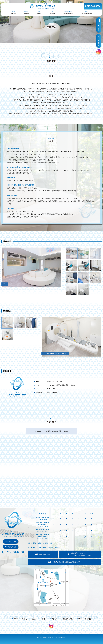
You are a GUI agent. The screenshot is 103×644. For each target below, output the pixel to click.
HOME (16, 619)
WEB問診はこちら (11, 547)
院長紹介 (25, 619)
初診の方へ (55, 619)
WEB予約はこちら (11, 541)
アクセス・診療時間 (85, 619)
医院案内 (45, 619)
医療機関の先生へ (68, 619)
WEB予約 (99, 27)
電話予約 (99, 43)
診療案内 (35, 619)
